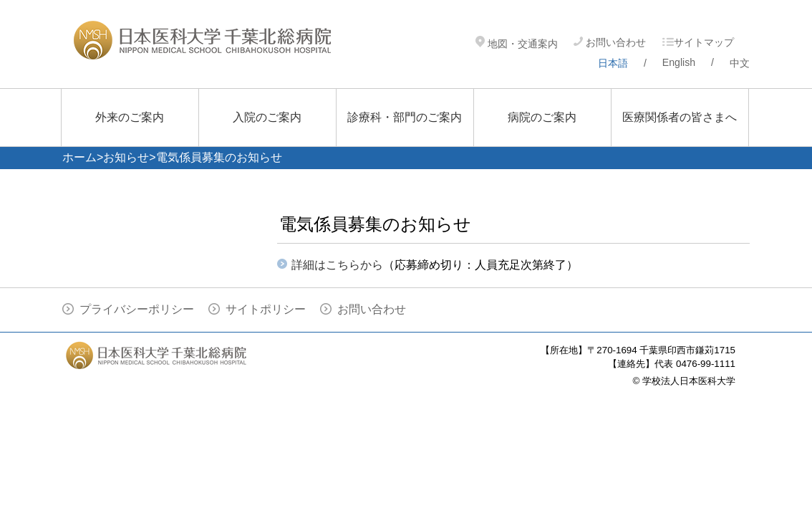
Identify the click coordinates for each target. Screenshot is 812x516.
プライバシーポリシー (137, 309)
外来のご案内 (130, 117)
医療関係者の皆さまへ (680, 117)
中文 (740, 63)
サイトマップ (698, 42)
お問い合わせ (610, 42)
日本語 (613, 63)
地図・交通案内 (517, 44)
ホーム (79, 157)
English (679, 62)
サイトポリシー (266, 309)
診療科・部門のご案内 (405, 117)
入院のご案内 (267, 117)
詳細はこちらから (337, 265)
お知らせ (126, 157)
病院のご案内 (542, 117)
